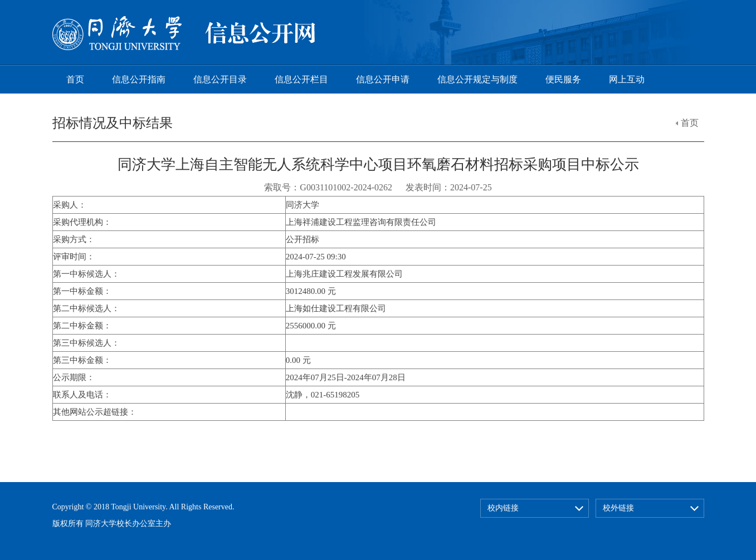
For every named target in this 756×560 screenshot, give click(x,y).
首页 (75, 79)
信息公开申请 (383, 79)
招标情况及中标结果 (113, 123)
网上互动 (627, 79)
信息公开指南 (139, 79)
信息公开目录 (220, 79)
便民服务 (563, 79)
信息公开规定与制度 (477, 79)
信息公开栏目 (301, 79)
